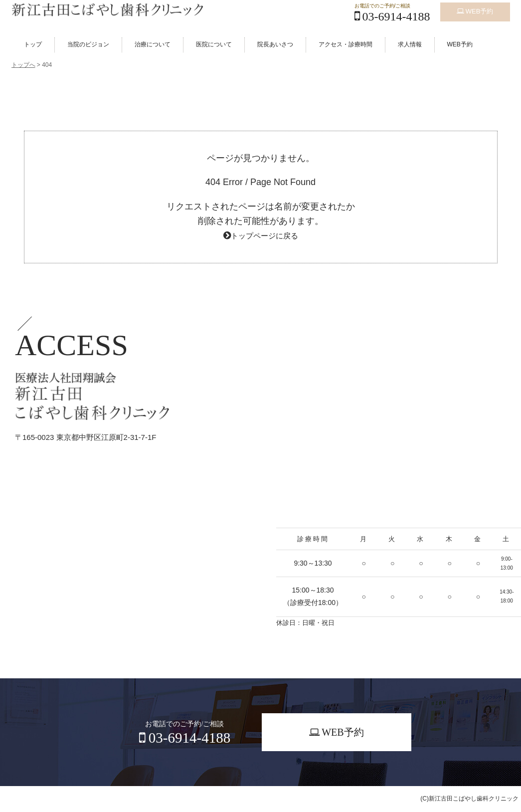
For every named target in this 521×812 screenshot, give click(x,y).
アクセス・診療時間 (346, 44)
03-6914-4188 (392, 16)
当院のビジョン (88, 44)
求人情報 (410, 44)
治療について (153, 44)
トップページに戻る (264, 235)
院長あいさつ (275, 44)
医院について (214, 44)
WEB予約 (475, 9)
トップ (33, 44)
